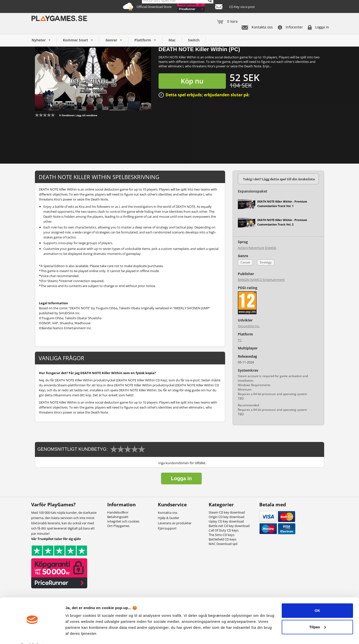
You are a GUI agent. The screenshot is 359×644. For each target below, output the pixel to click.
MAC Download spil (223, 544)
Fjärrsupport (167, 528)
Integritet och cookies (123, 521)
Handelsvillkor (118, 512)
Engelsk (271, 248)
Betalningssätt (118, 517)
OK (317, 597)
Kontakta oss (257, 27)
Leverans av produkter (175, 523)
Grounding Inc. (249, 326)
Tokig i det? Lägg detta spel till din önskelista (279, 179)
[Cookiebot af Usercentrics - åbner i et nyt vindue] (32, 634)
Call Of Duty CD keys (224, 530)
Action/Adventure (251, 248)
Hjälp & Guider (169, 518)
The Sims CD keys (222, 535)
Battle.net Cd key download (229, 526)
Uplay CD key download (226, 521)
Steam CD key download (227, 512)
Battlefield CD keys (223, 539)
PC (240, 340)
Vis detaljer (75, 634)
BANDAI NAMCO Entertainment (261, 280)
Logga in (318, 27)
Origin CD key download (226, 517)
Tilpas (317, 614)
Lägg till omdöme (86, 115)
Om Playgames (118, 526)
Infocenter (290, 27)
